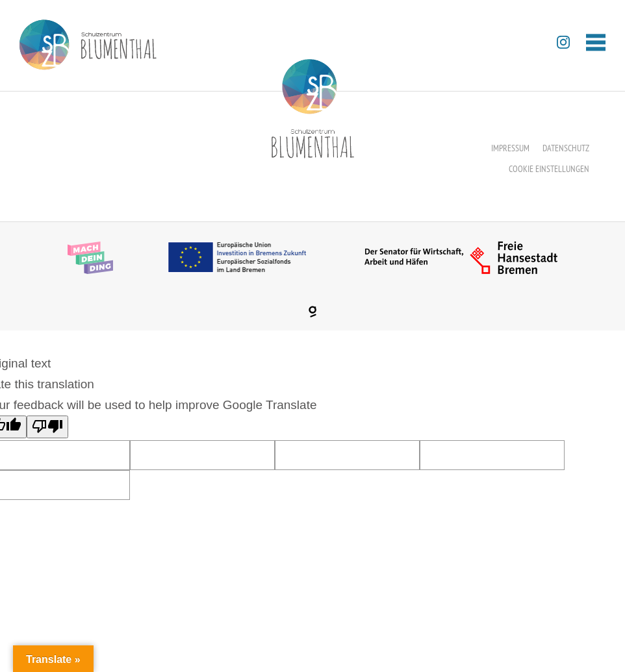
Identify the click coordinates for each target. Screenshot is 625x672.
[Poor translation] (47, 427)
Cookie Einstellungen (549, 169)
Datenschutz (566, 148)
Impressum (510, 148)
